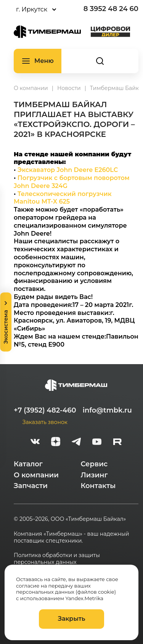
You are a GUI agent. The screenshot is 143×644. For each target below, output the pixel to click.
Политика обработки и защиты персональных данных (57, 559)
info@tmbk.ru (107, 410)
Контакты (98, 486)
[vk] (35, 443)
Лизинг (94, 475)
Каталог (28, 464)
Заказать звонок (45, 422)
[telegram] (76, 443)
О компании (36, 475)
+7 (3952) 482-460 (45, 410)
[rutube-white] (117, 443)
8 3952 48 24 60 (111, 9)
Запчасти (31, 486)
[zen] (56, 443)
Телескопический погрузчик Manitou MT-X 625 (63, 198)
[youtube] (97, 443)
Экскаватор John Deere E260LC (68, 170)
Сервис (94, 464)
